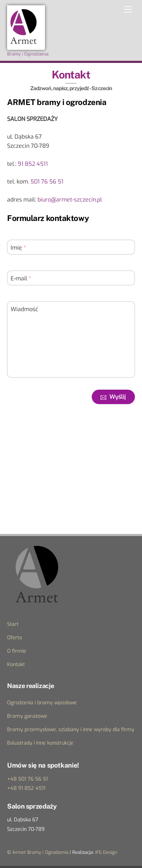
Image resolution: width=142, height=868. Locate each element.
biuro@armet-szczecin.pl (70, 200)
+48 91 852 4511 (26, 788)
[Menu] (128, 10)
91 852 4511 (33, 164)
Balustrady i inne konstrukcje (40, 743)
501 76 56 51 (47, 182)
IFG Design (106, 852)
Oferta (15, 638)
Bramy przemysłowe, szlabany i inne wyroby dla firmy (71, 730)
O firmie (17, 651)
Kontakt (16, 665)
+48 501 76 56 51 (27, 779)
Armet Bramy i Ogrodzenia (40, 852)
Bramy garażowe (27, 716)
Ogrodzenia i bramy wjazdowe (42, 703)
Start (13, 624)
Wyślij (113, 397)
